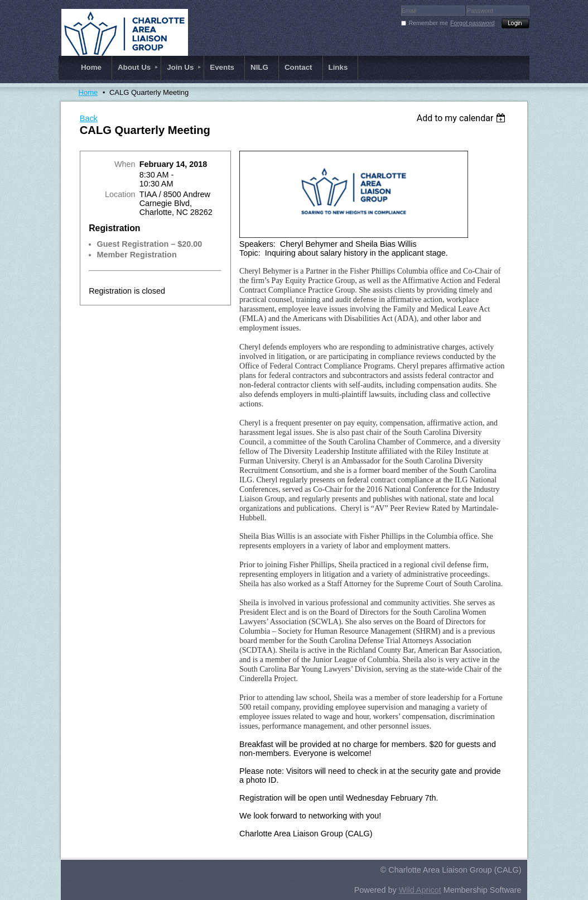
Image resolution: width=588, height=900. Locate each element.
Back (89, 118)
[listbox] (463, 118)
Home (88, 92)
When (125, 164)
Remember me (428, 23)
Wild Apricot (420, 890)
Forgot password (472, 23)
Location (120, 194)
